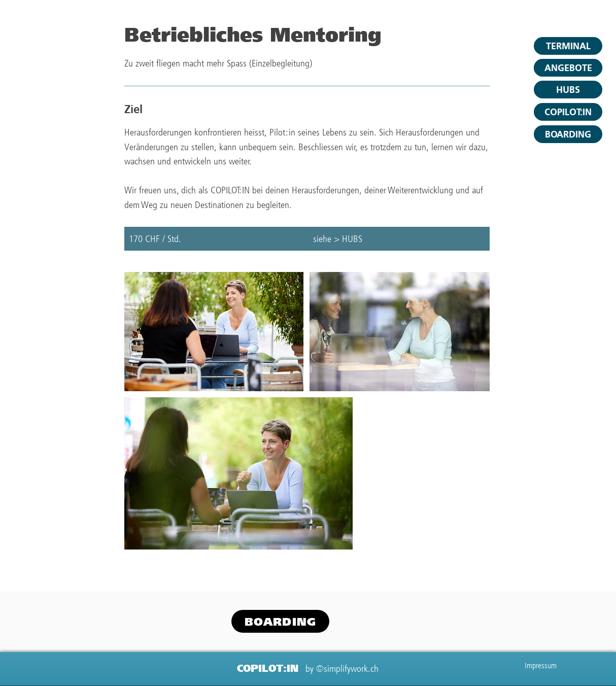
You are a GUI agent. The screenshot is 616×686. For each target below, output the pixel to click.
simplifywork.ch (351, 668)
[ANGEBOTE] (568, 68)
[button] (568, 134)
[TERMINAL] (568, 46)
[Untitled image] (214, 332)
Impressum (541, 665)
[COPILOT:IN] (568, 112)
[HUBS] (568, 90)
